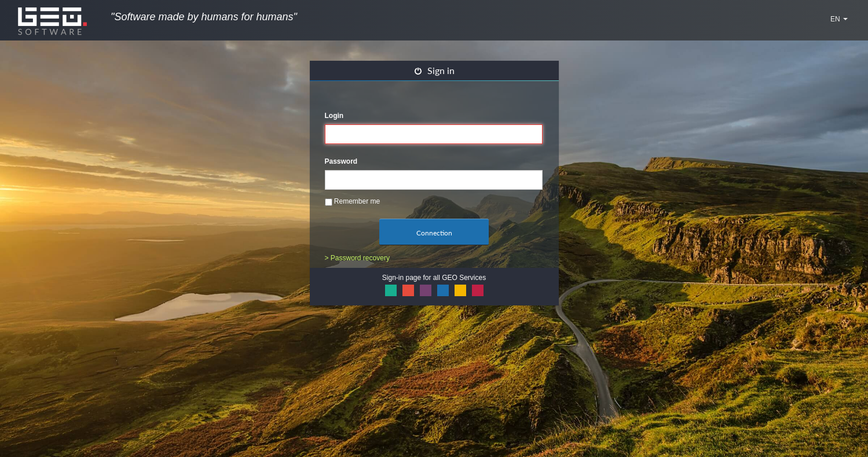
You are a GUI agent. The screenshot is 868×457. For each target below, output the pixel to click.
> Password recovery (357, 258)
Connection (434, 233)
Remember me (353, 202)
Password (341, 161)
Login (334, 116)
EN (839, 19)
